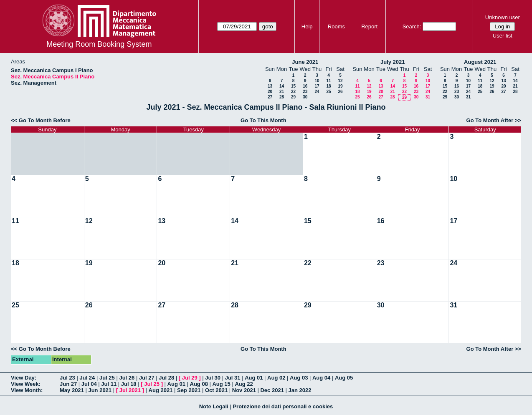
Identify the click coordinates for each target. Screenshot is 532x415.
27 (270, 97)
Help (307, 26)
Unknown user (503, 17)
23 (305, 92)
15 (293, 86)
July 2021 (393, 62)
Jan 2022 (300, 390)
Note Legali (214, 406)
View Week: (26, 384)
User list (503, 36)
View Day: (24, 378)
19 (340, 86)
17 (317, 86)
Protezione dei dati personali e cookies (283, 406)
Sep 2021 (189, 390)
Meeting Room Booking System (99, 44)
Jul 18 (129, 384)
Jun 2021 (100, 390)
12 (340, 81)
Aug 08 (199, 384)
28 (282, 97)
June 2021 (305, 62)
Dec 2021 (272, 390)
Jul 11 (109, 384)
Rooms (336, 26)
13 (270, 86)
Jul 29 (190, 378)
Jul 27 (147, 378)
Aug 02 (276, 378)
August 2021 (480, 62)
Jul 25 (107, 378)
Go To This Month (263, 120)
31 (428, 97)
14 (282, 86)
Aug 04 (321, 378)
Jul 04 (89, 384)
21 (282, 92)
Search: (412, 26)
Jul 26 (127, 378)
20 (270, 92)
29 (293, 97)
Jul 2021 (130, 390)
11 (328, 81)
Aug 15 (221, 384)
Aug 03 (299, 378)
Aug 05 (344, 378)
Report (369, 26)
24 (317, 92)
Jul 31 (233, 378)
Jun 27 (68, 384)
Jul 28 (166, 378)
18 (328, 86)
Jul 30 (213, 378)
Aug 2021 (161, 390)
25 (328, 92)
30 (305, 97)
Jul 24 (87, 378)
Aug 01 (254, 378)
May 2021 (72, 390)
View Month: (27, 390)
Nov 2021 (244, 390)
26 (340, 92)
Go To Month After (490, 120)
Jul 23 (67, 378)
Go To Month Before (45, 120)
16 (305, 86)
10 (317, 81)
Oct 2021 (216, 390)
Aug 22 (244, 384)
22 (293, 92)
